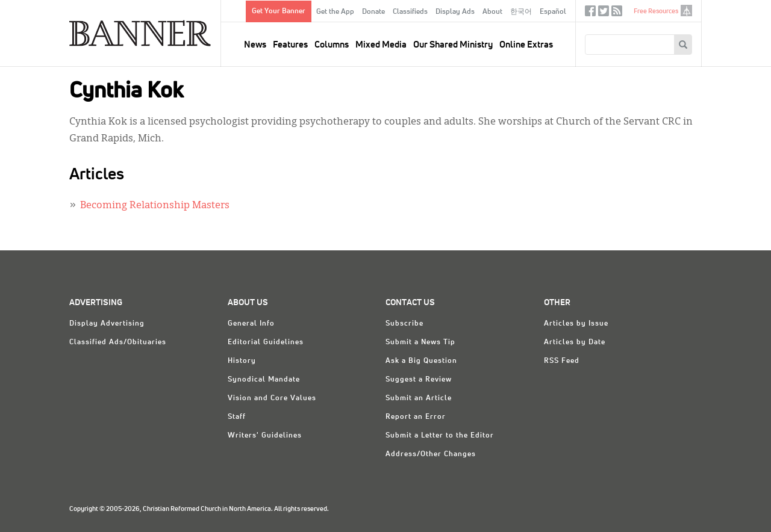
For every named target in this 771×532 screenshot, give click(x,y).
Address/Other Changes (431, 454)
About (492, 12)
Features (290, 45)
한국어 (521, 12)
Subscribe (404, 324)
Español (553, 12)
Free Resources (656, 11)
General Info (251, 324)
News (255, 45)
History (242, 361)
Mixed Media (381, 45)
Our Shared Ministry (453, 45)
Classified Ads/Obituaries (118, 342)
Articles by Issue (576, 324)
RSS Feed (562, 361)
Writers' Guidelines (265, 436)
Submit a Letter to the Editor (440, 436)
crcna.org (686, 11)
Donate (373, 12)
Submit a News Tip (420, 342)
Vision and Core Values (272, 398)
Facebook (590, 14)
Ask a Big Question (421, 361)
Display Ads (455, 12)
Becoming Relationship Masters (155, 206)
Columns (332, 45)
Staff (237, 417)
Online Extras (526, 45)
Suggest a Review (419, 380)
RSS (617, 14)
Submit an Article (419, 398)
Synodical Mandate (264, 380)
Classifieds (410, 12)
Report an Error (416, 417)
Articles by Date (575, 342)
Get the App (335, 12)
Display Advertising (107, 324)
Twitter (604, 14)
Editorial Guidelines (266, 342)
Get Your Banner (279, 11)
